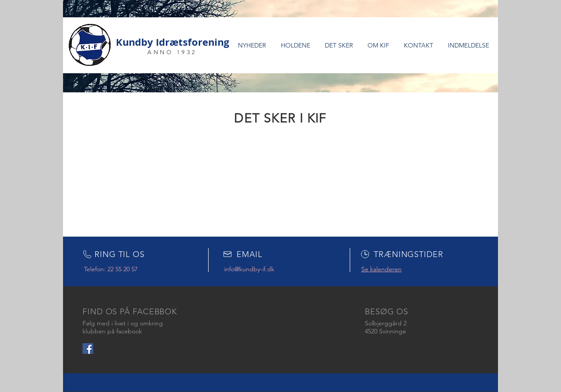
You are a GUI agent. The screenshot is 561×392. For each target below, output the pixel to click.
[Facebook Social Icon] (88, 348)
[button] (295, 45)
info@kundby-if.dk (249, 269)
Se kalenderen (381, 269)
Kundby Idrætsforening (172, 42)
